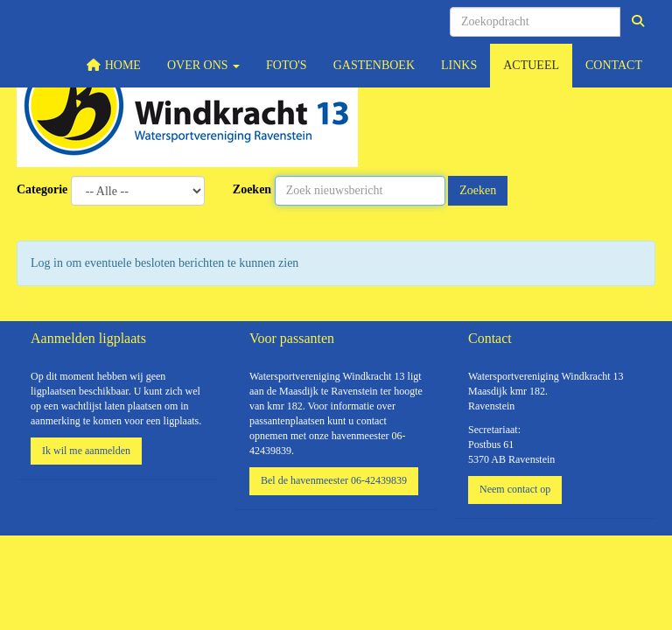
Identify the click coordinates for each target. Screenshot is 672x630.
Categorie (42, 189)
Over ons (203, 65)
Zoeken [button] (478, 190)
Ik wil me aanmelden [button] (86, 451)
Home (114, 65)
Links (459, 65)
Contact (614, 65)
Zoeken (252, 189)
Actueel (531, 65)
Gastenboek (374, 65)
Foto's (287, 65)
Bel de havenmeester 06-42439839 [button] (334, 480)
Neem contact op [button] (515, 489)
